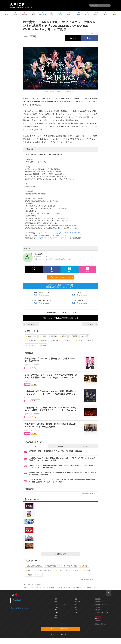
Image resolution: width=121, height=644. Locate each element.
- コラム (76, 610)
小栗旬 (87, 570)
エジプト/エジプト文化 (68, 566)
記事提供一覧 (99, 602)
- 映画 (55, 618)
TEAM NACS (31, 336)
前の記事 (29, 324)
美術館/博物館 (51, 566)
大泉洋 (43, 336)
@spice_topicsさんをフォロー (21, 608)
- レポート (77, 607)
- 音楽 (55, 599)
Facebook (17, 600)
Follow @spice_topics (42, 295)
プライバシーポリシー (102, 613)
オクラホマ (55, 341)
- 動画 (76, 599)
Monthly (86, 446)
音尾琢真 (53, 336)
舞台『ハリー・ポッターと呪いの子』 (39, 570)
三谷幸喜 (84, 566)
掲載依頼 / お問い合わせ (102, 604)
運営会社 (98, 599)
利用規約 (98, 610)
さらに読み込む (67, 554)
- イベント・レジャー (60, 604)
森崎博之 (43, 341)
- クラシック (57, 607)
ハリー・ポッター (63, 570)
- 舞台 (55, 602)
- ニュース (77, 602)
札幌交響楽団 (31, 341)
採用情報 (98, 607)
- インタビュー (78, 604)
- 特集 (76, 613)
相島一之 (77, 570)
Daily (35, 446)
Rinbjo (38, 575)
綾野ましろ (68, 341)
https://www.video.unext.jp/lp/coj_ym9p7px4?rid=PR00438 (61, 233)
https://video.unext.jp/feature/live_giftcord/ (52, 238)
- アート (56, 613)
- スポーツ (57, 615)
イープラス (27, 584)
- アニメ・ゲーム (59, 610)
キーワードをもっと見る (88, 579)
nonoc (88, 341)
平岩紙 (29, 575)
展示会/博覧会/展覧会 (34, 566)
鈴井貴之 (84, 336)
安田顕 (63, 336)
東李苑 (79, 341)
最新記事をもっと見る (89, 493)
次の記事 (92, 324)
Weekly (60, 446)
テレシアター (31, 345)
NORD (43, 345)
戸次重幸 (73, 336)
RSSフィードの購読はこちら (62, 277)
